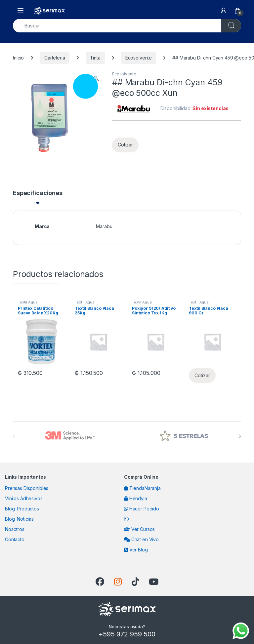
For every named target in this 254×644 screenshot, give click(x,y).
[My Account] (224, 11)
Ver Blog (136, 550)
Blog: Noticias (19, 519)
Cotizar (125, 145)
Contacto (15, 539)
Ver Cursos (139, 529)
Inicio (18, 58)
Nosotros (15, 529)
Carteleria (55, 58)
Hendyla (136, 498)
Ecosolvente (139, 58)
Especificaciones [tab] (38, 193)
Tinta (95, 58)
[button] (96, 78)
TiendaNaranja (142, 488)
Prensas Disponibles (27, 488)
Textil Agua (28, 302)
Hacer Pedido (142, 509)
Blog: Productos (22, 509)
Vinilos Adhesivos (24, 498)
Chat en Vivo (141, 539)
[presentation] (240, 436)
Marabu (104, 226)
